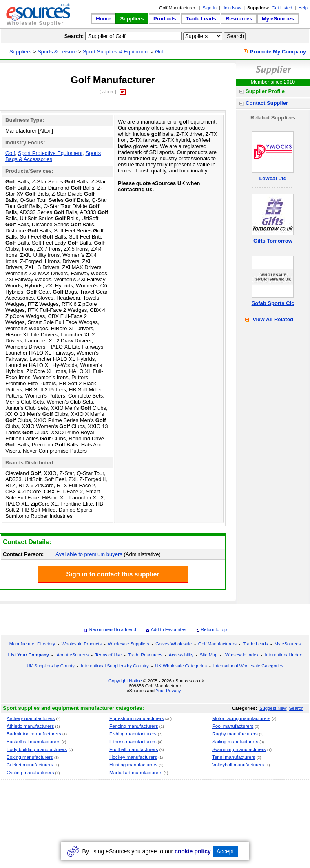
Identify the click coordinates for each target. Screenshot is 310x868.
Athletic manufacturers (30, 726)
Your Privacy (168, 691)
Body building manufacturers (37, 749)
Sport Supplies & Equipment (116, 52)
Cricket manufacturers (30, 765)
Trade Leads (201, 19)
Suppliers (132, 19)
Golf (160, 52)
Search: (74, 36)
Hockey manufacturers (133, 757)
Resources (239, 19)
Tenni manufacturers (234, 757)
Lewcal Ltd (273, 178)
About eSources (73, 655)
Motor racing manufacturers (241, 718)
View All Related (273, 319)
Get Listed (282, 8)
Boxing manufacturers (30, 757)
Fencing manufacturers (134, 726)
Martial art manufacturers (136, 772)
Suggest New (273, 708)
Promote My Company (278, 52)
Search (296, 708)
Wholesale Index (242, 655)
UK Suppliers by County (50, 666)
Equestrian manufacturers (137, 718)
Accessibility (181, 655)
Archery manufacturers (31, 718)
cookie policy (193, 851)
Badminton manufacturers (34, 734)
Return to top (214, 629)
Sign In (209, 8)
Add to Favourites (169, 629)
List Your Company (29, 655)
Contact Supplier (267, 103)
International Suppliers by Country (115, 666)
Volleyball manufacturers (238, 765)
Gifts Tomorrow (273, 241)
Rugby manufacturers (235, 734)
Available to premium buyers (89, 554)
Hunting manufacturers (133, 765)
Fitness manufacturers (133, 741)
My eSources (278, 19)
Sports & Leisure (57, 52)
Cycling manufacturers (30, 772)
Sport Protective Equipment (50, 153)
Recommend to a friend (113, 629)
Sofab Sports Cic (273, 303)
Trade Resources (145, 655)
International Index (283, 655)
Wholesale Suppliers (129, 644)
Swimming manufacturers (239, 749)
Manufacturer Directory (32, 644)
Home (103, 19)
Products (165, 19)
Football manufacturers (134, 749)
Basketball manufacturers (33, 741)
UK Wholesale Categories (181, 666)
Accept (225, 851)
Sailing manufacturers (235, 741)
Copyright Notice (125, 681)
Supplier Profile (265, 91)
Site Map (209, 655)
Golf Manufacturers (217, 644)
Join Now (232, 8)
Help (303, 8)
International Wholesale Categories (248, 666)
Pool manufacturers (233, 726)
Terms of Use (108, 655)
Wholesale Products (82, 644)
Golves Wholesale (174, 644)
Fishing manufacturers (133, 734)
